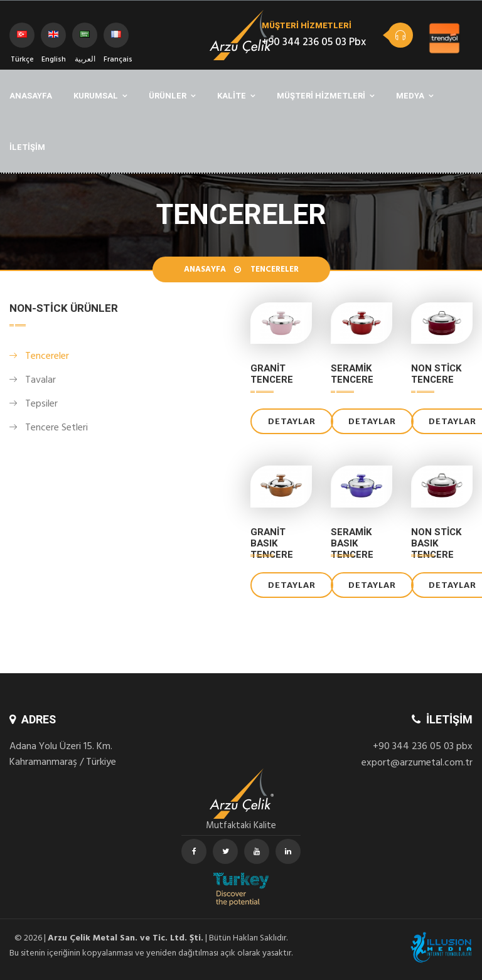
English (54, 39)
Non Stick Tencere (436, 374)
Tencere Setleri (56, 429)
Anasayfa (205, 270)
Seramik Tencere (352, 374)
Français (116, 39)
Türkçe (22, 39)
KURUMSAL (96, 96)
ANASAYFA (31, 96)
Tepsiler (41, 405)
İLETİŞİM (27, 147)
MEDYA (410, 96)
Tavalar (40, 381)
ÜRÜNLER (168, 96)
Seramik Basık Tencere (352, 543)
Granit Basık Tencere (272, 543)
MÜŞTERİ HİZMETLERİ (321, 96)
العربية (85, 39)
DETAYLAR (292, 421)
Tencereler (47, 357)
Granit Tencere (272, 374)
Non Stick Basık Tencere (436, 543)
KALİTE (232, 96)
